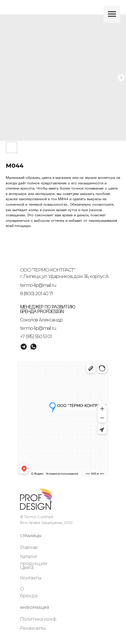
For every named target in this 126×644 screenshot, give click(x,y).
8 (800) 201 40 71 (37, 294)
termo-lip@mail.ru (38, 285)
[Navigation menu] (112, 14)
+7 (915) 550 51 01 (36, 337)
